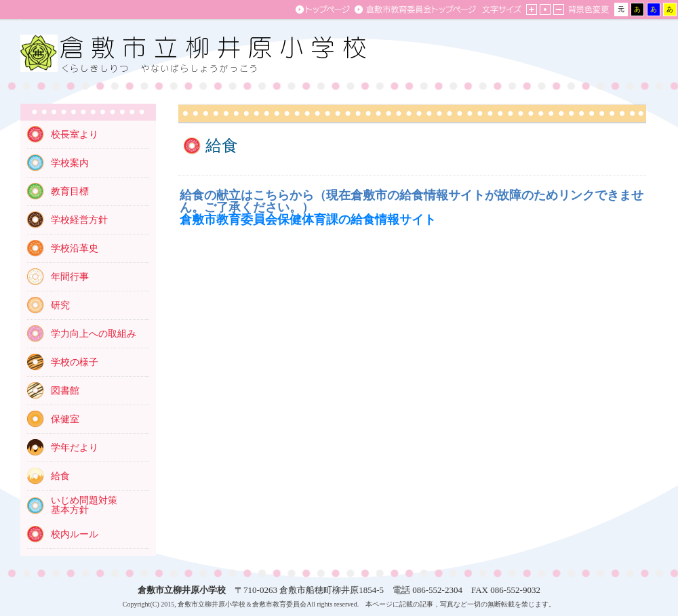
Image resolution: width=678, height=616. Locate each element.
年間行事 (70, 277)
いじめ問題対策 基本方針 (84, 505)
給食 (60, 476)
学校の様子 (75, 362)
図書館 (65, 391)
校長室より (75, 135)
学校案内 (70, 163)
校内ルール (75, 534)
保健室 (65, 419)
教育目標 (70, 191)
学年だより (75, 448)
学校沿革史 (75, 248)
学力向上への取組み (94, 334)
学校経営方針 (79, 220)
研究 (60, 305)
